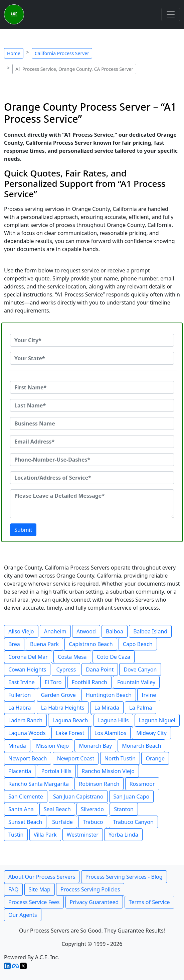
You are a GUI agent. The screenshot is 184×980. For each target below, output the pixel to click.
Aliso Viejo (21, 631)
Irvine (149, 695)
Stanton (124, 809)
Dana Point (100, 669)
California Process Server (62, 53)
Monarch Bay (95, 746)
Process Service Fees (34, 902)
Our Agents (23, 915)
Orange (155, 758)
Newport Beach (28, 758)
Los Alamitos (110, 733)
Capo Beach (138, 644)
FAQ (13, 889)
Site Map (40, 889)
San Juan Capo (132, 797)
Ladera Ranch (25, 720)
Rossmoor (142, 784)
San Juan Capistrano (78, 797)
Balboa (115, 631)
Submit (23, 530)
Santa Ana (21, 809)
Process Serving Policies (90, 889)
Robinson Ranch (99, 784)
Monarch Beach (141, 746)
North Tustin (120, 758)
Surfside (62, 822)
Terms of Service (149, 902)
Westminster (83, 835)
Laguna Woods (27, 733)
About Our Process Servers (42, 877)
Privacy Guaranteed (94, 902)
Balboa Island (150, 631)
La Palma (141, 708)
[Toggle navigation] (171, 14)
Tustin (16, 835)
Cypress (66, 669)
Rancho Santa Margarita (39, 784)
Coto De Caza (114, 657)
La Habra (20, 708)
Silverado (92, 809)
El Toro (53, 682)
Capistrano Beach (91, 644)
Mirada (17, 746)
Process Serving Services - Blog (124, 877)
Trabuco (93, 822)
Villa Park (45, 835)
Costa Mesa (72, 657)
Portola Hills (56, 771)
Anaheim (55, 631)
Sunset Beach (25, 822)
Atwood (86, 631)
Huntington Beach (109, 695)
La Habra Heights (63, 708)
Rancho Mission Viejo (108, 771)
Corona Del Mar (28, 657)
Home (14, 53)
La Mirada (107, 708)
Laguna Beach (70, 720)
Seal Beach (57, 809)
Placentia (20, 771)
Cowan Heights (27, 669)
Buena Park (44, 644)
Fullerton (20, 695)
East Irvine (22, 682)
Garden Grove (58, 695)
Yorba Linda (123, 835)
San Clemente (26, 797)
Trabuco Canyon (133, 822)
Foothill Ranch (89, 682)
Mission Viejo (52, 746)
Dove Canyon (140, 669)
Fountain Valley (136, 682)
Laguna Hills (113, 720)
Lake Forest (70, 733)
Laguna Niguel (157, 720)
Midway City (151, 733)
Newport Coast (76, 758)
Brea (14, 644)
